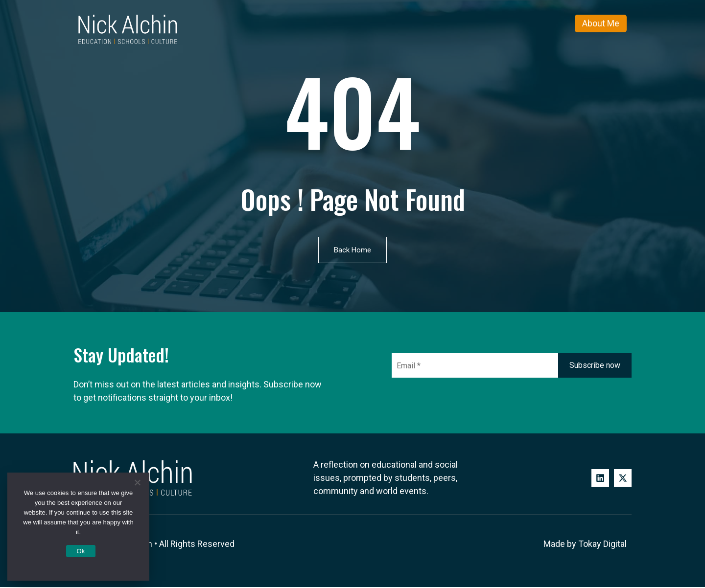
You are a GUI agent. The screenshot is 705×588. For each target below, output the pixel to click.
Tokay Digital (602, 545)
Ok (81, 551)
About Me (601, 23)
